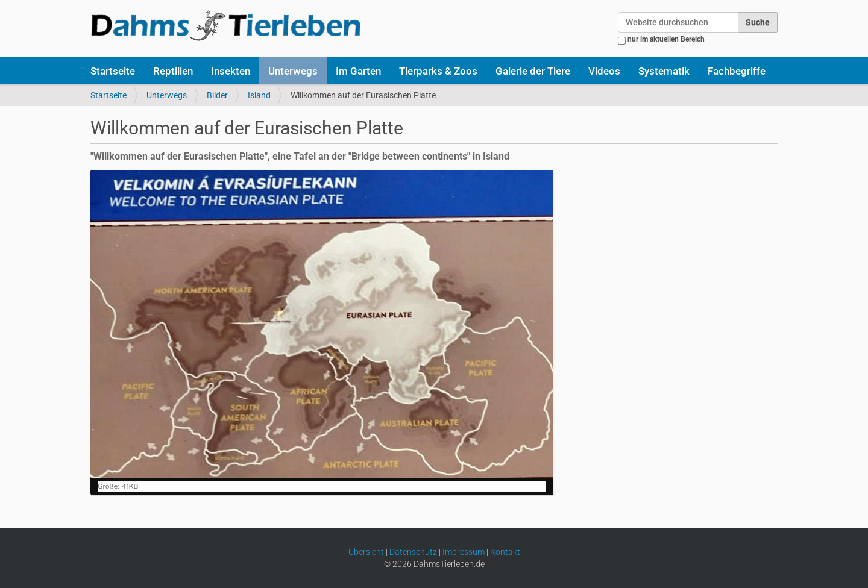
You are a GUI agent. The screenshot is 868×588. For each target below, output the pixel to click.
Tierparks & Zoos (438, 71)
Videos (604, 71)
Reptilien (173, 71)
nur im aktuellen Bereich (666, 39)
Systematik (664, 71)
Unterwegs (293, 71)
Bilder (217, 95)
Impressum (464, 552)
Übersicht (366, 552)
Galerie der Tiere (533, 71)
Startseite (113, 71)
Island (259, 95)
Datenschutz (413, 552)
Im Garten (358, 71)
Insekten (231, 71)
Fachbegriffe (737, 71)
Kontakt (505, 552)
